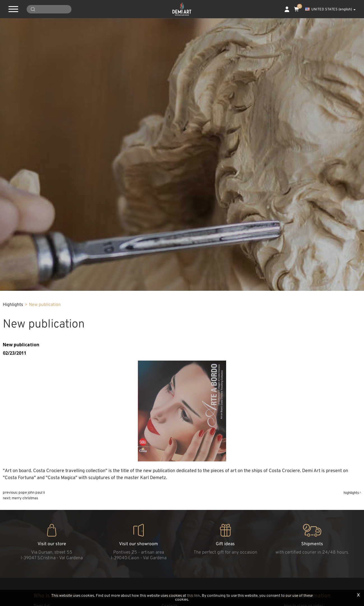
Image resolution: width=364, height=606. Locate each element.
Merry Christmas (25, 498)
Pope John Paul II (32, 493)
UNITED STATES (330, 10)
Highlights (13, 305)
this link (193, 596)
